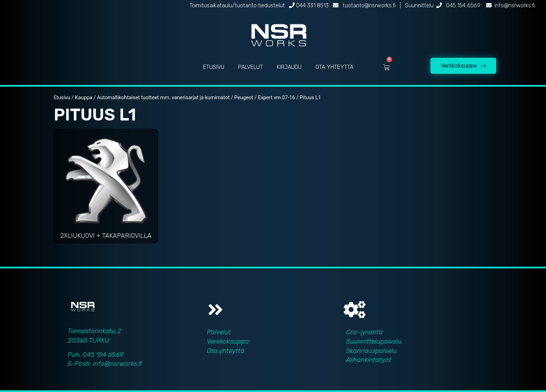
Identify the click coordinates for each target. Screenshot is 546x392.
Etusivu (62, 97)
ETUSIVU (214, 67)
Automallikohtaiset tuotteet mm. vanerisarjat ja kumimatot (163, 97)
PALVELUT (251, 67)
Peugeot (244, 97)
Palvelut (219, 332)
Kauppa (84, 97)
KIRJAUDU (289, 67)
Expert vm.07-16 (277, 97)
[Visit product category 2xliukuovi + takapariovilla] (106, 188)
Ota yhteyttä (226, 351)
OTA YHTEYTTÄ (334, 67)
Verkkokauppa (228, 341)
